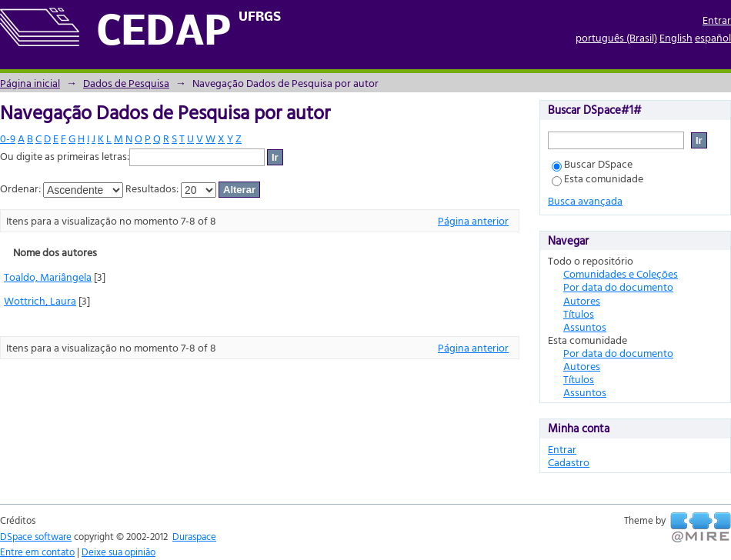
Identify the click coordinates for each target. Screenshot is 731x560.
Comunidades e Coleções (621, 273)
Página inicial (30, 83)
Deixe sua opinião (118, 552)
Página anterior (473, 220)
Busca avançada (585, 200)
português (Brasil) (616, 37)
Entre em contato (37, 552)
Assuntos (585, 327)
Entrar (717, 20)
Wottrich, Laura (40, 300)
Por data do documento (618, 287)
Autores (582, 300)
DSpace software (36, 536)
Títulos (579, 313)
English (676, 37)
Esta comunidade (597, 178)
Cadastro (569, 462)
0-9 (8, 138)
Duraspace (194, 536)
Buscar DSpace (592, 163)
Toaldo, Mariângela (48, 277)
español (713, 37)
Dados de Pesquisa (126, 83)
